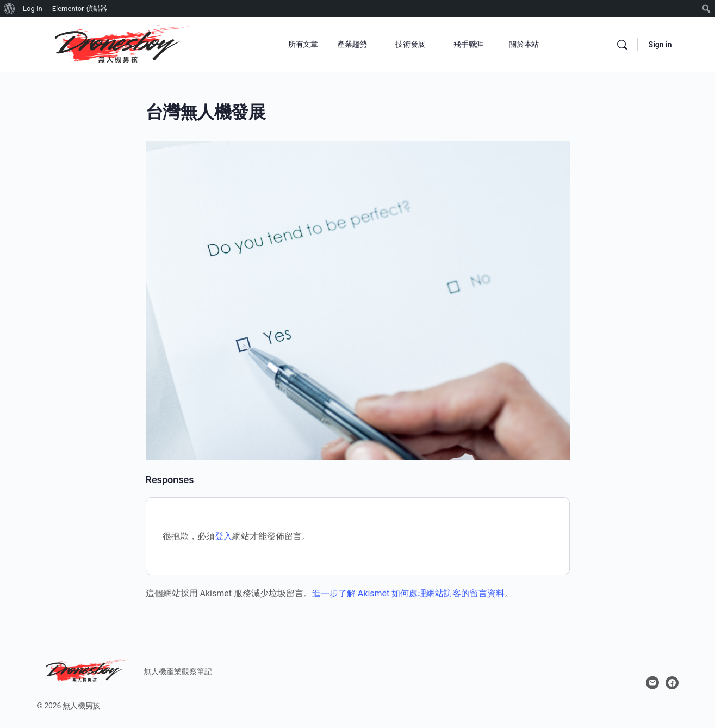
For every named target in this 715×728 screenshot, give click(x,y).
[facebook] (672, 683)
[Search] (622, 45)
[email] (652, 683)
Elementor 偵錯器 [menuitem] (80, 8)
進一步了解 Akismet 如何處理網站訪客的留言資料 (408, 593)
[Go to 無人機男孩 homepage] (119, 44)
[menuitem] (10, 9)
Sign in (660, 45)
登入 (223, 536)
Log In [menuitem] (33, 8)
